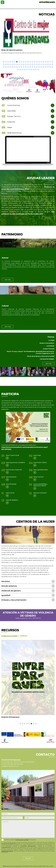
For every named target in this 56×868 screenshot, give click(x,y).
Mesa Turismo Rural (12, 455)
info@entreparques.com (10, 766)
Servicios (6, 581)
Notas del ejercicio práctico (12, 50)
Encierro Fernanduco (47, 343)
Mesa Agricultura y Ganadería (15, 463)
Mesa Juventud (38, 477)
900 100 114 (37, 618)
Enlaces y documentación (14, 600)
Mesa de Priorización (40, 493)
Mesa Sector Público (40, 463)
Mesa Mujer (37, 455)
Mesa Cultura (10, 493)
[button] (4, 62)
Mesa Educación (11, 477)
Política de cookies (48, 866)
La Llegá (51, 340)
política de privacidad (22, 840)
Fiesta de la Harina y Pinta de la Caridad (41, 356)
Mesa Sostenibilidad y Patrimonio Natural (40, 485)
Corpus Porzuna (49, 349)
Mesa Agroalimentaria (41, 470)
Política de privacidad (35, 866)
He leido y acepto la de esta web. (20, 840)
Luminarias (50, 346)
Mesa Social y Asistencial (14, 470)
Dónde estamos (9, 586)
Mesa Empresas (11, 484)
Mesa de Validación (12, 500)
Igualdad (6, 595)
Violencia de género (11, 591)
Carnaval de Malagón (47, 359)
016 (30, 618)
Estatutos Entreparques (10, 717)
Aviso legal (25, 866)
